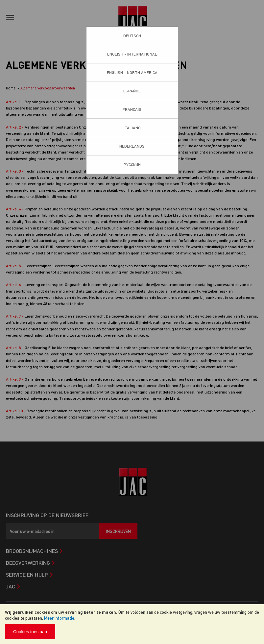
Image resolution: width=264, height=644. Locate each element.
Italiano (132, 128)
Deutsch (132, 36)
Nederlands (132, 146)
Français (132, 109)
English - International (132, 54)
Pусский (132, 165)
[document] (132, 624)
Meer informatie (59, 618)
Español (132, 91)
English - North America (132, 72)
